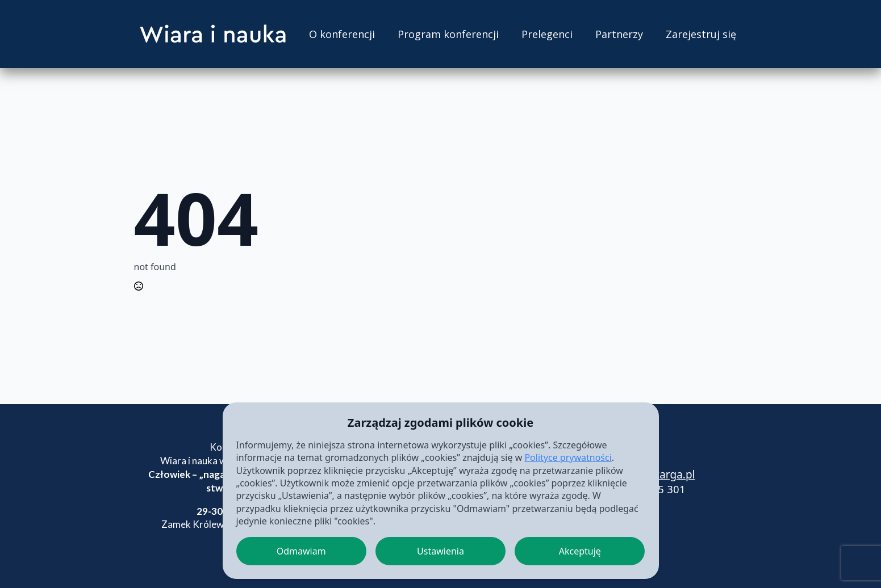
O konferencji (342, 34)
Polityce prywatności (568, 457)
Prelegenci (547, 34)
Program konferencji (448, 34)
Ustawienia (440, 551)
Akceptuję (580, 551)
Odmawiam (301, 551)
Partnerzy (619, 34)
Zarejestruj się (701, 34)
